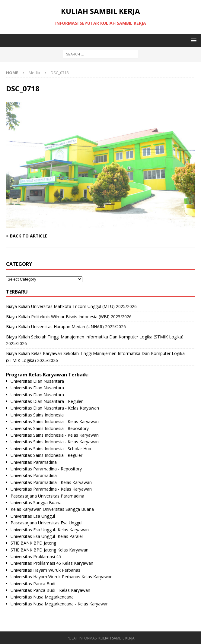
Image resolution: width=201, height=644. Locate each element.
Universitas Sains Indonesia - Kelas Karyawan (55, 421)
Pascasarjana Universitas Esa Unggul (46, 523)
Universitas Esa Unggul (33, 516)
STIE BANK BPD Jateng (33, 543)
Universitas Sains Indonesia (37, 415)
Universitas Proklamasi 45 (36, 556)
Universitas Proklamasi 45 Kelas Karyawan (52, 563)
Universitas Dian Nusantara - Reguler (47, 401)
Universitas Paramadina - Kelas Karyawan (51, 482)
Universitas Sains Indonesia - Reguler (46, 455)
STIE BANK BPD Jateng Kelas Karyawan (49, 550)
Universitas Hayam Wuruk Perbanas (45, 570)
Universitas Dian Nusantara (37, 381)
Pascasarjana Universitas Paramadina (47, 496)
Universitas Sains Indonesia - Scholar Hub (51, 449)
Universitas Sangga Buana (36, 503)
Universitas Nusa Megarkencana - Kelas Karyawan (60, 604)
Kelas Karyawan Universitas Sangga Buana (52, 509)
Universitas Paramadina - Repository (46, 469)
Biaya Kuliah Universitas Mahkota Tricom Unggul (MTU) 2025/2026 (71, 306)
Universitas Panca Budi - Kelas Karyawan (50, 590)
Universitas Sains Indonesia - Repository (50, 428)
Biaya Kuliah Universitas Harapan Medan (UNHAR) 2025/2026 (66, 327)
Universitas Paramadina (34, 462)
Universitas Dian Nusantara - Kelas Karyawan (55, 408)
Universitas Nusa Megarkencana (42, 597)
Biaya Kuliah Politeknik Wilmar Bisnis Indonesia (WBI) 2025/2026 (69, 317)
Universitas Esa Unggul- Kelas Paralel (47, 536)
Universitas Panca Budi (33, 584)
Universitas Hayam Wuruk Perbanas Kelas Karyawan (62, 577)
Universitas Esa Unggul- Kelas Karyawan (50, 530)
